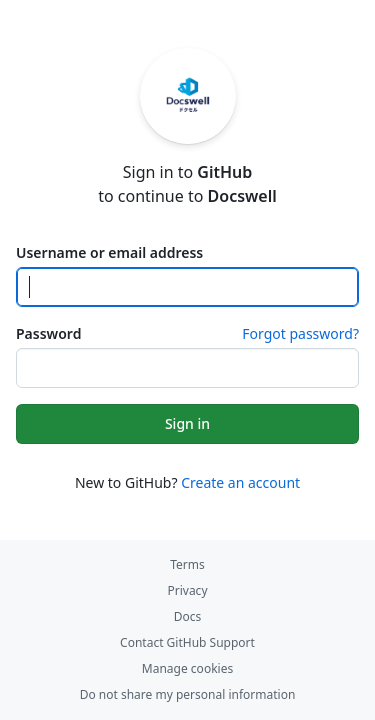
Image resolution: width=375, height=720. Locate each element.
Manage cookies (187, 668)
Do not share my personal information (188, 694)
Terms (187, 564)
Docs (188, 616)
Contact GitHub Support (187, 642)
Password (48, 333)
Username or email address (109, 252)
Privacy (187, 590)
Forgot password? (300, 333)
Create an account (240, 482)
